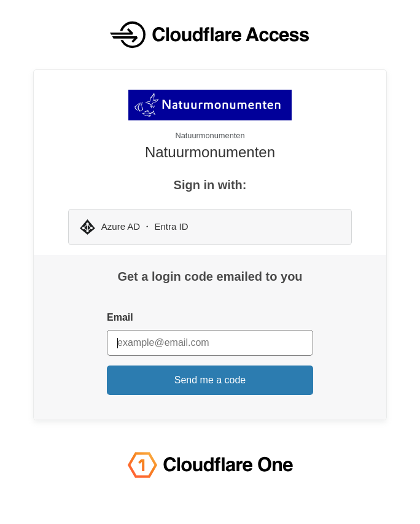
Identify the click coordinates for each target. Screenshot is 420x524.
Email (120, 317)
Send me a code (210, 380)
